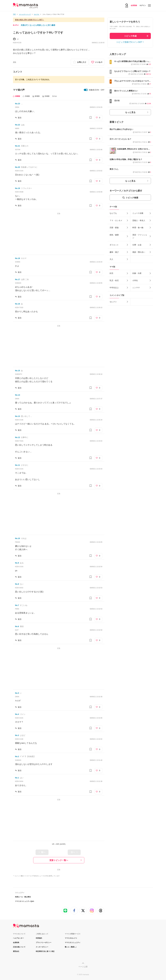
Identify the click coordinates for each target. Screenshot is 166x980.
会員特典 (16, 943)
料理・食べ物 (138, 228)
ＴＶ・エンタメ (116, 220)
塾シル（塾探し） (71, 947)
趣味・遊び (114, 252)
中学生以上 (114, 288)
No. (18, 104)
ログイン (143, 5)
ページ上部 (83, 967)
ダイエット (114, 245)
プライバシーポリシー (44, 943)
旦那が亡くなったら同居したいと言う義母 (38, 25)
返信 (20, 118)
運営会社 (16, 951)
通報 (15, 62)
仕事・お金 (137, 245)
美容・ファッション (140, 236)
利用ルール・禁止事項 (23, 897)
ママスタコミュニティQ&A (25, 901)
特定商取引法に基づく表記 (45, 951)
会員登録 (134, 5)
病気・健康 (114, 235)
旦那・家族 (114, 228)
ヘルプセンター (18, 938)
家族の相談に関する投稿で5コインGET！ (30, 20)
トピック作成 (130, 36)
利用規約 (39, 938)
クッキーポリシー (42, 947)
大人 (111, 259)
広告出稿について (19, 947)
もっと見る (130, 112)
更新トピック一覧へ (59, 860)
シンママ (136, 288)
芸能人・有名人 (139, 220)
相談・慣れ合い (139, 252)
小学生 (135, 280)
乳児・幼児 (114, 280)
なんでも (113, 213)
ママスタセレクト (71, 938)
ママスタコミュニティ (73, 943)
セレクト (113, 302)
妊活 (111, 273)
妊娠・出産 (137, 273)
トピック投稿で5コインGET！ (130, 42)
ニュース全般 (138, 213)
